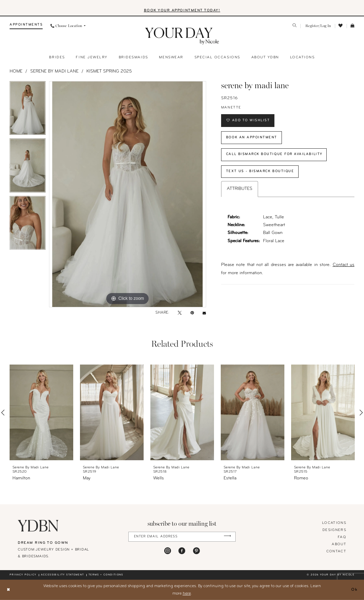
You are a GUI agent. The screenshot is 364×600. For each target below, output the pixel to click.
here (187, 593)
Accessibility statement (63, 575)
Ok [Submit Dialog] (355, 590)
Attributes (240, 190)
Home (16, 71)
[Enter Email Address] (182, 537)
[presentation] (41, 413)
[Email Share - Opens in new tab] (204, 313)
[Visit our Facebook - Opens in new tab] (182, 551)
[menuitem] (26, 26)
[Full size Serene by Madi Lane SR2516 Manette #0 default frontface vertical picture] (128, 195)
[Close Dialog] (8, 590)
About (339, 544)
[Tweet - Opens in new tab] (180, 313)
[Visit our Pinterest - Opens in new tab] (196, 551)
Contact (336, 551)
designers (334, 530)
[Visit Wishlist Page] (341, 26)
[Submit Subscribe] (227, 537)
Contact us (344, 265)
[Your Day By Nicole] (38, 526)
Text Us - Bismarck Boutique (260, 172)
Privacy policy (23, 575)
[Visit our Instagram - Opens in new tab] (168, 551)
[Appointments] (26, 26)
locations (334, 523)
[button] (318, 26)
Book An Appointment (252, 137)
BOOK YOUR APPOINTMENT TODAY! (182, 10)
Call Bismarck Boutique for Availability (275, 155)
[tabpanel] (28, 110)
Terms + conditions (106, 575)
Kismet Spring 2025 (109, 71)
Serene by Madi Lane (54, 71)
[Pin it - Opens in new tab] (192, 313)
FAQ (342, 537)
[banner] (182, 36)
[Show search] (295, 26)
